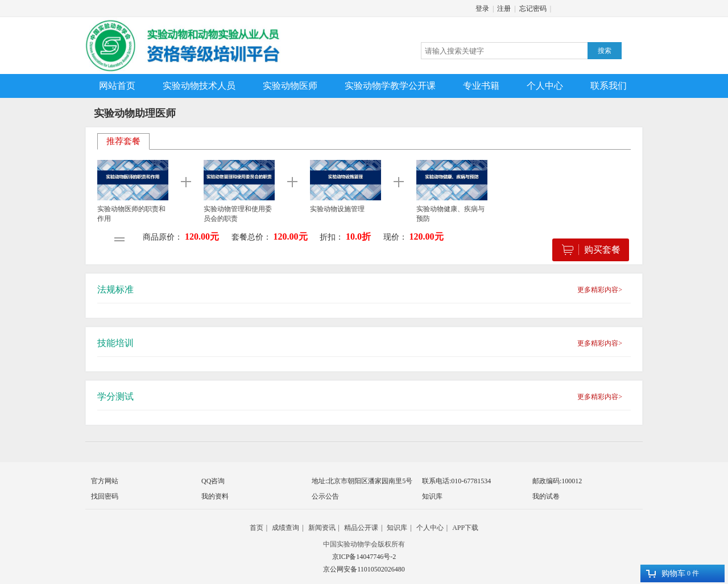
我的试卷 (546, 496)
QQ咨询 (213, 481)
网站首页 (117, 86)
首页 (257, 528)
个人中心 (545, 86)
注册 (504, 9)
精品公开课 (361, 528)
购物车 (666, 573)
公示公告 (325, 496)
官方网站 (105, 481)
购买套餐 (591, 250)
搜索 (605, 51)
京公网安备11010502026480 (364, 569)
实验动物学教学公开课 (390, 86)
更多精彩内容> (600, 290)
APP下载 (465, 528)
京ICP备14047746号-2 (364, 557)
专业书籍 (481, 86)
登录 (482, 9)
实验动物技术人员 (199, 86)
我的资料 (215, 496)
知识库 (432, 496)
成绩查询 (286, 528)
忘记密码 (533, 9)
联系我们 (609, 86)
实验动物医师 (290, 86)
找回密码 (105, 496)
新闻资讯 (322, 528)
